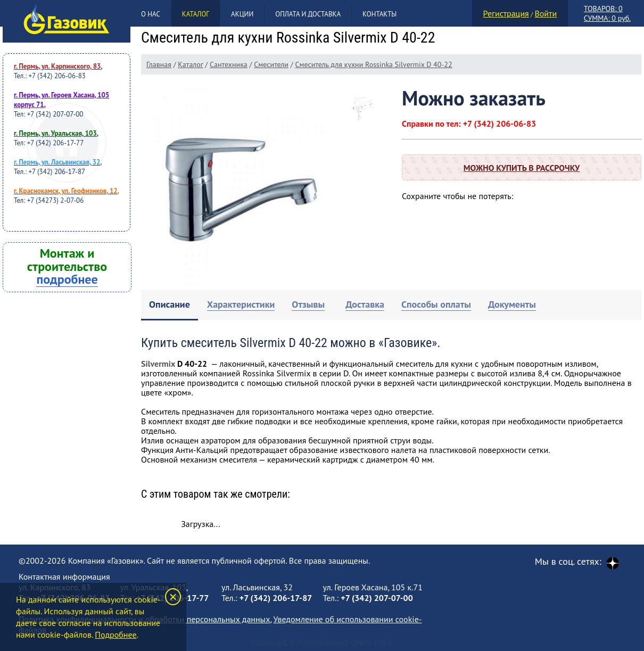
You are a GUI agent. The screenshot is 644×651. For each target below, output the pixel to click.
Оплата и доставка (308, 14)
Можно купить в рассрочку (522, 168)
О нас (151, 14)
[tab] (170, 305)
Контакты (379, 14)
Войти (546, 13)
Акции (242, 14)
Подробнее (115, 634)
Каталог (196, 14)
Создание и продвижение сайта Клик (322, 643)
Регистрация (506, 13)
